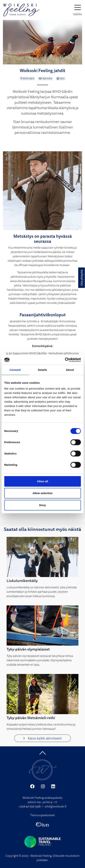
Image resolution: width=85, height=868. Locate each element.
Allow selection (42, 493)
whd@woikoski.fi (56, 806)
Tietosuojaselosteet (42, 815)
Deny (42, 505)
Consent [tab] (15, 370)
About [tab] (70, 370)
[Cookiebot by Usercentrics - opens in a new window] (65, 360)
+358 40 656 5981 (30, 806)
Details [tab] (43, 370)
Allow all (42, 481)
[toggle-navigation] (78, 10)
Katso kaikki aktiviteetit (42, 738)
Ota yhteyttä (82, 278)
